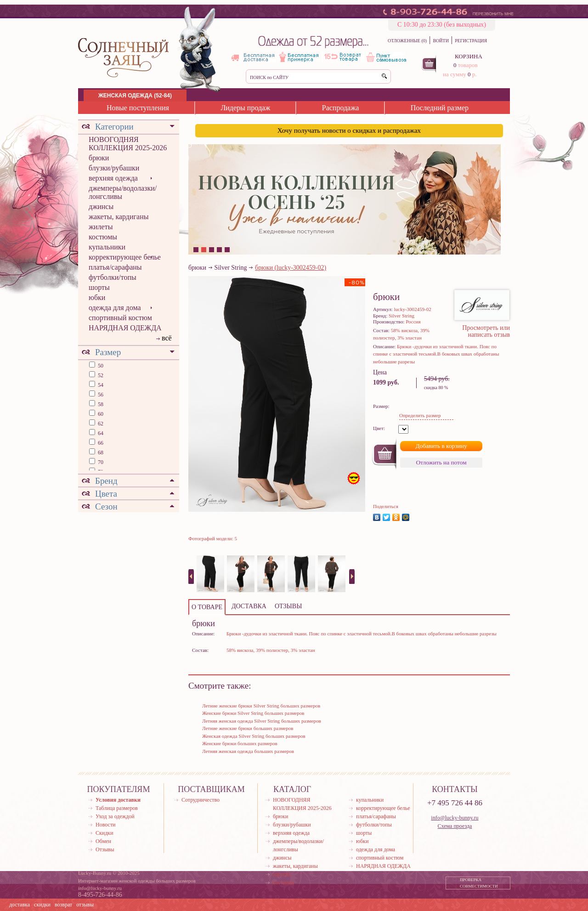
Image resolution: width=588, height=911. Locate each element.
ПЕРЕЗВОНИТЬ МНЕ (493, 14)
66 (100, 443)
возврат (63, 905)
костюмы (103, 237)
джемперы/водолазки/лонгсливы (123, 192)
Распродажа (341, 108)
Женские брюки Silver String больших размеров (253, 713)
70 (100, 462)
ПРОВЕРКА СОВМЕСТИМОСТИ (479, 883)
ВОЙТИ (441, 41)
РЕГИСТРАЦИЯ (471, 41)
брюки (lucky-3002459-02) (291, 268)
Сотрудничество (201, 800)
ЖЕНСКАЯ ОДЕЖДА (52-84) (135, 96)
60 (100, 414)
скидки (42, 905)
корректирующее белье (125, 257)
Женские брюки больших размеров (240, 743)
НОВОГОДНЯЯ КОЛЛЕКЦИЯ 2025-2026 (128, 144)
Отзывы (105, 849)
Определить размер (420, 415)
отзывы (85, 905)
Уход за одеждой (115, 816)
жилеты (101, 227)
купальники (107, 247)
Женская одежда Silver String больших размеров (254, 736)
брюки (99, 158)
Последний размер (440, 108)
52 (100, 375)
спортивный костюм (120, 318)
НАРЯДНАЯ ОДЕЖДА (125, 328)
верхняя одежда (113, 178)
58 (100, 404)
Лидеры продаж (245, 108)
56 (100, 395)
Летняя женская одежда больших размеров (248, 751)
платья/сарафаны (115, 267)
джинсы (101, 207)
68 (100, 453)
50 (100, 366)
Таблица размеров (117, 808)
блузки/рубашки (114, 168)
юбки (97, 297)
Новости (106, 825)
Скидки (105, 833)
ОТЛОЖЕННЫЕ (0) (407, 41)
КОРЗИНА (469, 56)
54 (100, 385)
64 (100, 433)
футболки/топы (113, 277)
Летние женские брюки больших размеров (248, 728)
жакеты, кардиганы (119, 217)
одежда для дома (115, 308)
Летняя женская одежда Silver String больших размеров (262, 721)
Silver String (230, 268)
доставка (20, 905)
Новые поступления (138, 108)
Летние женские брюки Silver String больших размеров (261, 706)
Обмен (103, 841)
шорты (99, 287)
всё (167, 338)
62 (100, 424)
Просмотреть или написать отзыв (486, 331)
